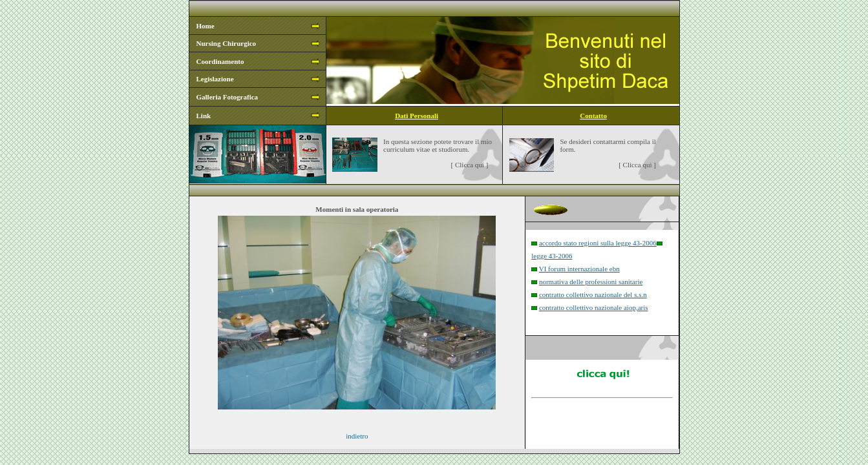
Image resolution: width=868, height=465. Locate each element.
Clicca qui (470, 165)
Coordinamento (220, 61)
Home (206, 26)
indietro (357, 436)
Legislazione (215, 79)
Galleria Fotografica (228, 97)
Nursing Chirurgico (227, 43)
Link (204, 116)
